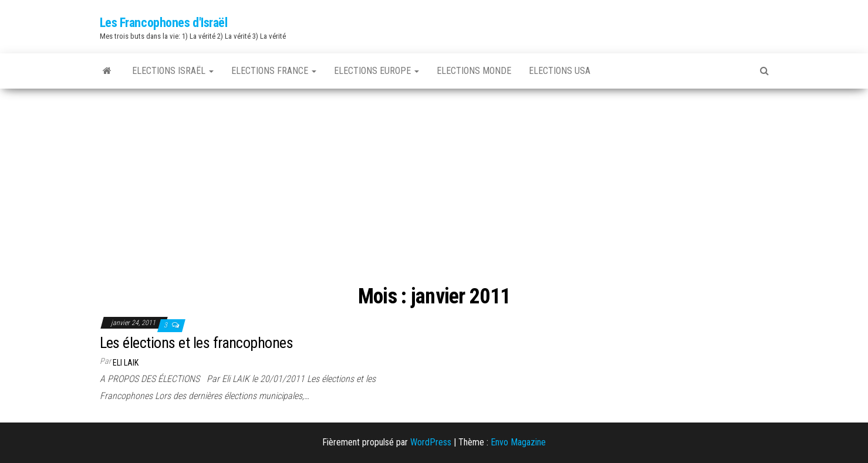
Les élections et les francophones (197, 343)
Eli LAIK (126, 363)
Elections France (274, 71)
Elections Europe (376, 71)
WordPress (431, 442)
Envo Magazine (518, 442)
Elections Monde (474, 71)
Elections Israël (173, 71)
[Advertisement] (434, 177)
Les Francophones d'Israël (164, 23)
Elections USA (560, 71)
